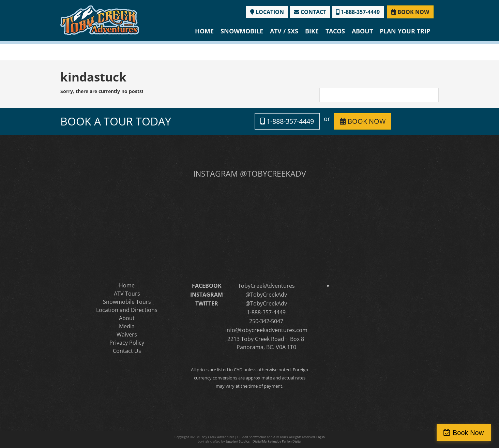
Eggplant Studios (238, 441)
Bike (312, 31)
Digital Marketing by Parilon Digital (277, 441)
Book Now (470, 433)
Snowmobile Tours (127, 302)
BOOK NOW (410, 12)
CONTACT (310, 12)
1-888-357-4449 (358, 12)
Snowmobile (242, 31)
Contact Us (127, 351)
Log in (321, 437)
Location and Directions (127, 310)
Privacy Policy (127, 343)
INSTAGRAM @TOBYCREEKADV (250, 174)
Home (204, 31)
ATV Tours (127, 294)
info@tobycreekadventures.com (266, 330)
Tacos (335, 31)
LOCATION (267, 12)
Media (127, 326)
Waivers (127, 334)
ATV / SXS (284, 31)
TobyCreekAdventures (266, 286)
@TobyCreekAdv (266, 295)
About (362, 31)
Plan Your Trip (405, 31)
